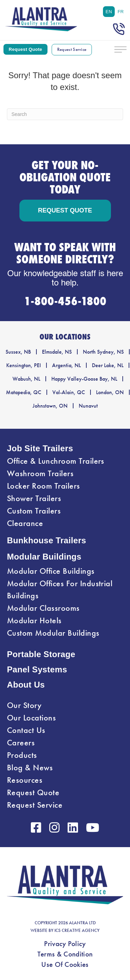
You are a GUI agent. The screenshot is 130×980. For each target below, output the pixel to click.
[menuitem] (109, 12)
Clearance (25, 523)
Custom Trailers (34, 511)
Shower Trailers (34, 498)
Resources (25, 780)
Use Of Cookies (65, 964)
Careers (21, 743)
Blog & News (30, 768)
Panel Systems (37, 669)
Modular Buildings (44, 557)
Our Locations (31, 718)
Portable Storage (41, 654)
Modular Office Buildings (51, 571)
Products (22, 755)
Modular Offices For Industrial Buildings (60, 589)
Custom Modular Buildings (53, 633)
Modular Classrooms (43, 608)
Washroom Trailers (40, 473)
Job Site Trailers (40, 448)
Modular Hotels (34, 620)
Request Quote (33, 792)
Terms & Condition (65, 954)
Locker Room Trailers (44, 486)
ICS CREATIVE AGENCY (77, 931)
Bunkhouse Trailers (47, 540)
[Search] (65, 114)
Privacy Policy (65, 944)
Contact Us (26, 730)
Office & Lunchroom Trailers (56, 461)
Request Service (35, 805)
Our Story (24, 705)
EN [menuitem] (109, 12)
